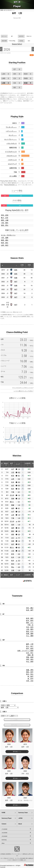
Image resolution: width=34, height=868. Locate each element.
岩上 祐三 (30, 646)
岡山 (13, 567)
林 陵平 (30, 676)
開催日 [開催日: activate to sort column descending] (6, 464)
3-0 (19, 554)
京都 (13, 570)
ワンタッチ (11, 127)
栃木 (13, 489)
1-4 (19, 515)
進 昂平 (30, 679)
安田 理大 (5, 225)
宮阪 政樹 (30, 657)
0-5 (19, 485)
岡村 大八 (30, 623)
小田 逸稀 (5, 238)
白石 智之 (30, 653)
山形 (13, 479)
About (20, 824)
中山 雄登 (30, 662)
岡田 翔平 (30, 672)
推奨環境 (8, 854)
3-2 (19, 479)
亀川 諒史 (5, 218)
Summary (4, 840)
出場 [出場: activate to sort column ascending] (22, 266)
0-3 (19, 548)
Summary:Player (7, 818)
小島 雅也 (5, 223)
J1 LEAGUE (4, 829)
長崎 (13, 499)
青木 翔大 (30, 674)
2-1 (19, 492)
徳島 (13, 534)
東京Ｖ (12, 502)
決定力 (15, 123)
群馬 (16, 270)
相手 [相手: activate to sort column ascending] (12, 464)
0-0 (19, 521)
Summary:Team (23, 813)
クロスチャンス (12, 156)
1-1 (19, 538)
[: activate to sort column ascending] (6, 265)
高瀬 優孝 (30, 634)
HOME (2, 10)
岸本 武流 (5, 215)
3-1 (19, 502)
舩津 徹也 (30, 618)
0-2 (19, 472)
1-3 (19, 469)
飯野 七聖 (30, 644)
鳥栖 (16, 278)
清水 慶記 (30, 608)
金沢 (13, 485)
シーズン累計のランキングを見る (23, 391)
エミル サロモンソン (8, 235)
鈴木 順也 (30, 621)
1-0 (19, 505)
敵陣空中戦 (13, 148)
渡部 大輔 (5, 220)
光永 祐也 (30, 627)
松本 (13, 482)
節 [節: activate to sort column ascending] (2, 464)
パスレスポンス (12, 143)
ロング (13, 135)
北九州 (12, 495)
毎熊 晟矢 (5, 240)
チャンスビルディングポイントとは (22, 388)
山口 (13, 538)
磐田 (13, 531)
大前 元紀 (30, 681)
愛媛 (13, 505)
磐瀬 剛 (30, 655)
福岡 (13, 508)
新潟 (13, 564)
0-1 (19, 476)
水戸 (13, 469)
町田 (13, 476)
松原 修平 (30, 610)
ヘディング (11, 131)
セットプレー (11, 139)
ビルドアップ (12, 164)
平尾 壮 (30, 625)
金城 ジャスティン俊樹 (25, 651)
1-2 (19, 495)
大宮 (13, 472)
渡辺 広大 (30, 631)
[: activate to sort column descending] (2, 265)
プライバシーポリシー (17, 854)
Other (3, 843)
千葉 (13, 492)
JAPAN (20, 818)
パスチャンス (12, 160)
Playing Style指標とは (11, 185)
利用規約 (3, 854)
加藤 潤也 (30, 670)
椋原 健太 (5, 243)
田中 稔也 (30, 648)
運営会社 (25, 854)
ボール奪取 (13, 176)
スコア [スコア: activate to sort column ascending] (18, 464)
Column (4, 824)
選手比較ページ (17, 752)
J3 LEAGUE (4, 836)
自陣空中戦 (13, 168)
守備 (15, 172)
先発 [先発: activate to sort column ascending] (29, 266)
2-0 (19, 567)
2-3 (19, 534)
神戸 (16, 282)
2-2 (19, 561)
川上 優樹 (30, 636)
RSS (32, 55)
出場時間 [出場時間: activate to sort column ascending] (28, 464)
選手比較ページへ (17, 725)
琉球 (13, 525)
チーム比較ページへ (17, 720)
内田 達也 (30, 659)
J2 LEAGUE (4, 833)
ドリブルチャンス (11, 152)
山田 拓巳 (5, 245)
